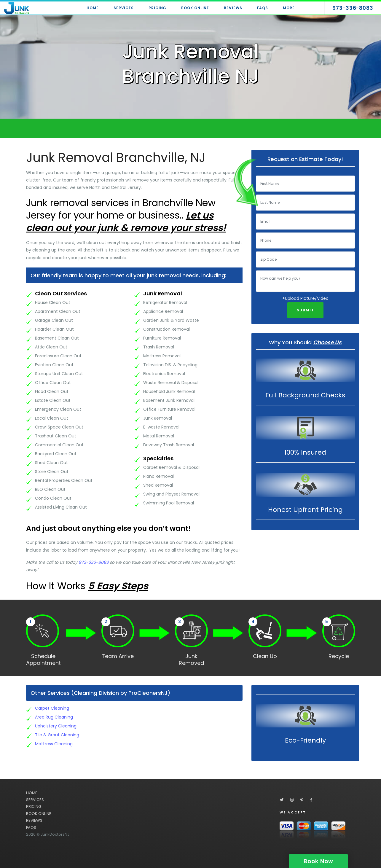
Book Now (318, 861)
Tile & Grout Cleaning (57, 735)
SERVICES (35, 800)
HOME (32, 793)
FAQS (31, 828)
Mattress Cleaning (54, 744)
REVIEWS (34, 820)
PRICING (34, 806)
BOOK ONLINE (39, 814)
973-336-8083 (94, 562)
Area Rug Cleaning (54, 717)
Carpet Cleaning (52, 708)
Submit (306, 310)
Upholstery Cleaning (56, 726)
